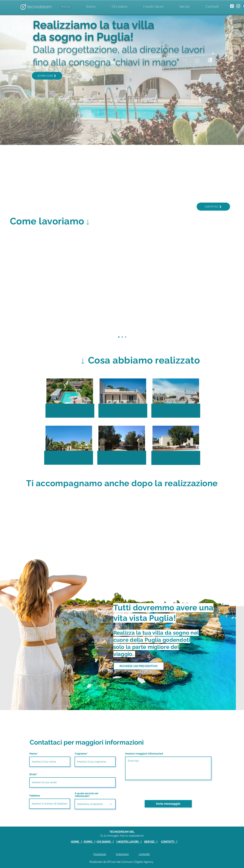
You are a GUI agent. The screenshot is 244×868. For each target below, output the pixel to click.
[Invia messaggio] (168, 804)
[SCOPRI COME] (47, 76)
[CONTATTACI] (213, 207)
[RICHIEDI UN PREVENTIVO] (138, 666)
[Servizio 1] (119, 337)
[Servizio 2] (122, 337)
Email (33, 774)
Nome (33, 754)
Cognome (81, 754)
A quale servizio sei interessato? (86, 795)
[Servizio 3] (126, 337)
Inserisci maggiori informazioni (144, 754)
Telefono (35, 796)
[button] (70, 397)
